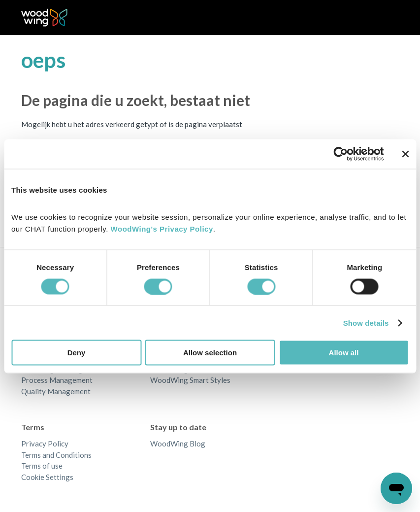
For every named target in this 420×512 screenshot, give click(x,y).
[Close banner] (405, 154)
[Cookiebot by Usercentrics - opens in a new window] (340, 154)
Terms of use (42, 466)
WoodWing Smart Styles (190, 380)
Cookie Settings (47, 477)
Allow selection (210, 353)
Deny (77, 353)
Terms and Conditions (56, 455)
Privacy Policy (45, 444)
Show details (366, 323)
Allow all (344, 353)
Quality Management (56, 391)
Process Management (57, 380)
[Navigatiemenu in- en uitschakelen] (381, 18)
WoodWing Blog (178, 444)
